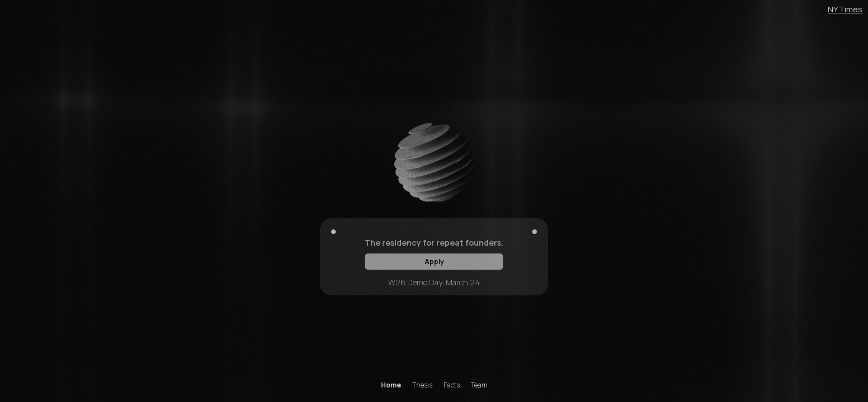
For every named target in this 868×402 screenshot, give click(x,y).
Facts (452, 385)
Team (479, 385)
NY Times (845, 9)
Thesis (422, 385)
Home (391, 385)
